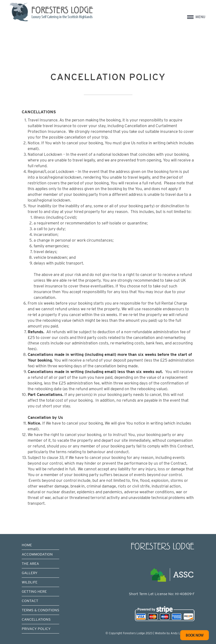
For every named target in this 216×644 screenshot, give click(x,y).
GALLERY (30, 573)
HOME (27, 545)
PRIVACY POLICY (36, 629)
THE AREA (30, 563)
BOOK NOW (195, 635)
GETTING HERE (34, 591)
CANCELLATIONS (36, 619)
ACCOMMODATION (37, 554)
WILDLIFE (30, 582)
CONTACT (30, 601)
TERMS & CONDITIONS (40, 610)
